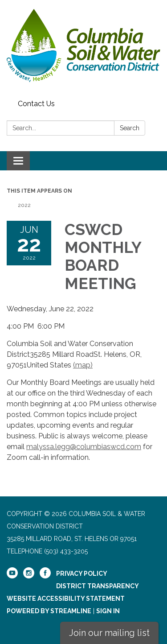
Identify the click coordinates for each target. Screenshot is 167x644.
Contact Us (36, 104)
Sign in (108, 611)
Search (130, 128)
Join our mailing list (109, 633)
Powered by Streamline (49, 611)
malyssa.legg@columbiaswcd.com (84, 447)
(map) (83, 365)
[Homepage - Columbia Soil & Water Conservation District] (83, 48)
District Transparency (98, 586)
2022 (24, 205)
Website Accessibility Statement (66, 599)
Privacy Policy (82, 574)
